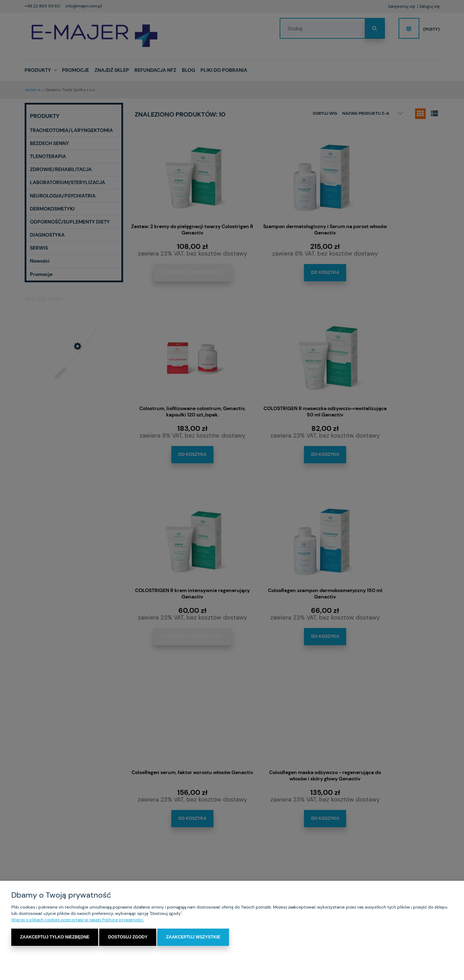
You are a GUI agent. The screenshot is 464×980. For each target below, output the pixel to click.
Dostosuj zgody (128, 937)
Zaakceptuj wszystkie (193, 937)
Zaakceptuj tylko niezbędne (55, 937)
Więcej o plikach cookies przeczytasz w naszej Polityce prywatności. (78, 920)
